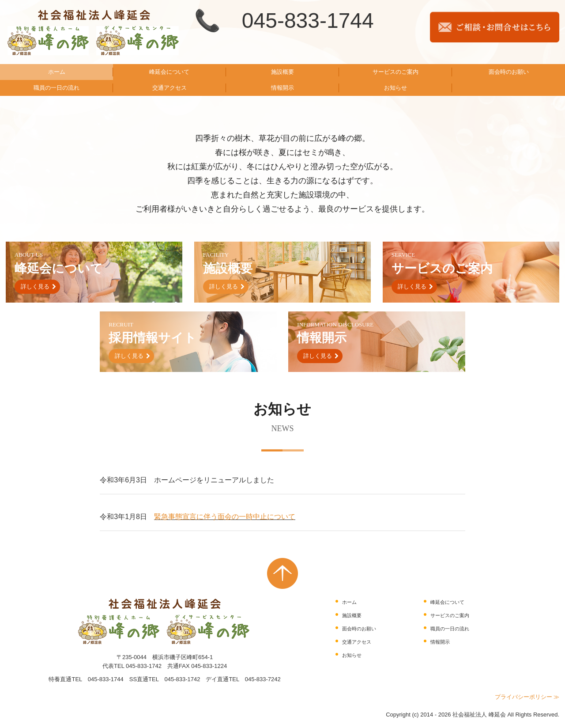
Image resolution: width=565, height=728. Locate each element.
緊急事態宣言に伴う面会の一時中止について (225, 517)
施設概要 (282, 72)
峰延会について (169, 72)
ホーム (57, 72)
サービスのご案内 (395, 72)
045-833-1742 (144, 666)
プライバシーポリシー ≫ (527, 697)
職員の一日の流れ (56, 88)
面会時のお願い (509, 72)
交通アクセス (169, 88)
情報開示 (282, 88)
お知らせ (395, 88)
